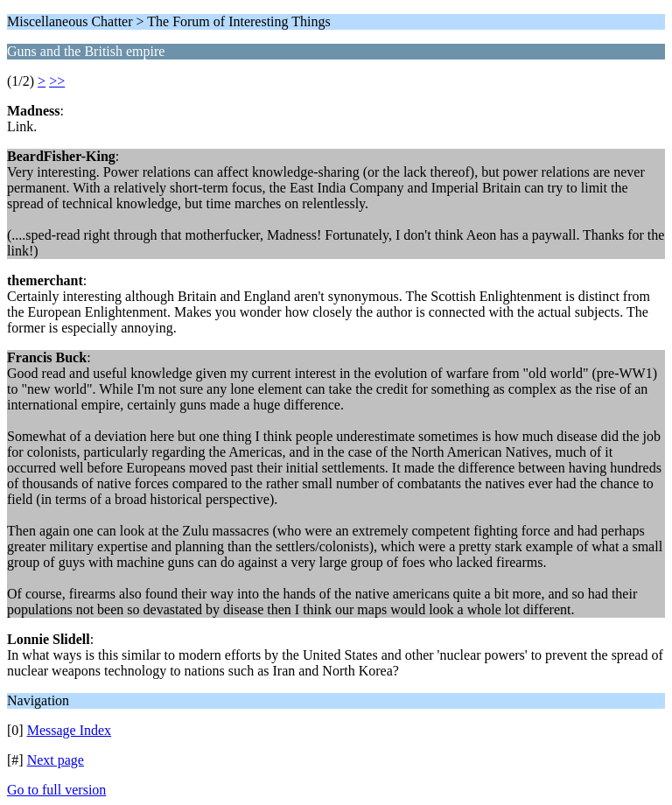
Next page (56, 760)
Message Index (69, 730)
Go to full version (56, 790)
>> (57, 81)
